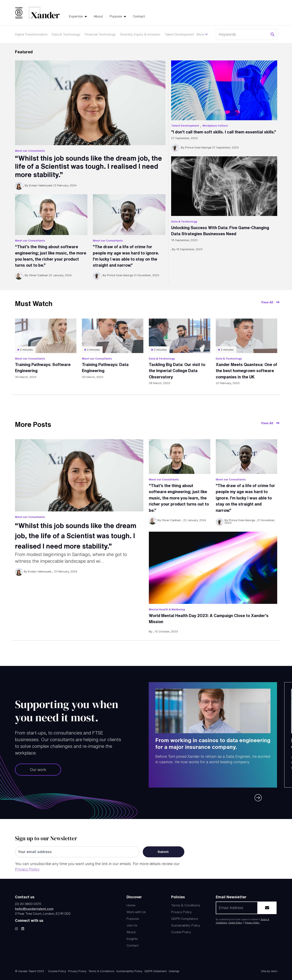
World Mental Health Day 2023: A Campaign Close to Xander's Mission (209, 619)
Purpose (116, 16)
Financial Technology (100, 34)
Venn (274, 971)
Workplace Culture (215, 126)
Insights (132, 939)
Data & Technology (66, 34)
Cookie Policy (181, 932)
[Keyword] (243, 34)
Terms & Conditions (186, 905)
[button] (261, 795)
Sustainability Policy (186, 925)
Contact (139, 16)
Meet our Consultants (30, 151)
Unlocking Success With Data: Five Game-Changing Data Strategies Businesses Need (220, 231)
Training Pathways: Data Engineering (105, 368)
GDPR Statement (156, 971)
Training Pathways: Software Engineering (43, 368)
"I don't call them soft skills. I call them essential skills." (224, 132)
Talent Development (179, 34)
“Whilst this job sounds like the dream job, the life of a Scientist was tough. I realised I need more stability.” (89, 166)
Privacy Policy (27, 869)
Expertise (76, 16)
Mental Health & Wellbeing (167, 609)
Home (131, 905)
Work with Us (136, 912)
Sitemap (174, 971)
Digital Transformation (31, 34)
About (98, 16)
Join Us (132, 925)
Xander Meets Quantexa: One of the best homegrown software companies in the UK (246, 371)
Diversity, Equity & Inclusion (140, 34)
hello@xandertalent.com (34, 909)
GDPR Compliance (185, 919)
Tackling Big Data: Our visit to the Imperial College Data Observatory (177, 371)
